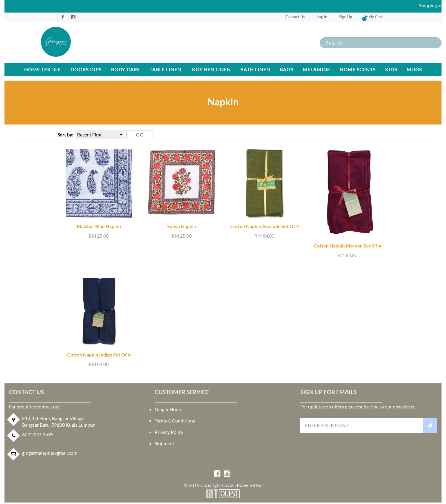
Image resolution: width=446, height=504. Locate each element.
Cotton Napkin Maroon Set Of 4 (347, 246)
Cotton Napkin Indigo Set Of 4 (99, 355)
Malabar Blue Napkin (99, 226)
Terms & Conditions (175, 421)
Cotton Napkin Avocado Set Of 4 (264, 226)
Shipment (164, 443)
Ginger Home (168, 409)
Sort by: (65, 135)
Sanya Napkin (182, 226)
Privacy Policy (169, 432)
